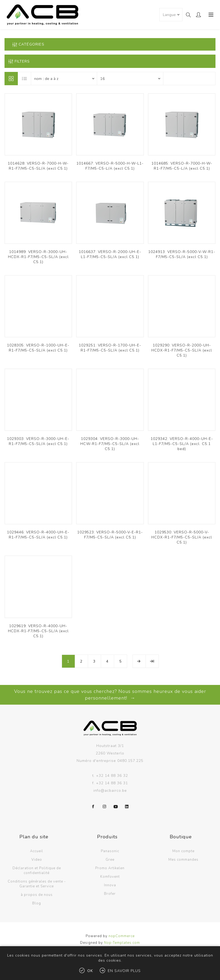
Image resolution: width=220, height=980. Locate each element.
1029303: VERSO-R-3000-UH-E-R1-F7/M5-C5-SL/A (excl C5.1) (38, 441)
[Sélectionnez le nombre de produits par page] (130, 79)
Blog (37, 903)
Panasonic (110, 851)
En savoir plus (124, 971)
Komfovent (110, 877)
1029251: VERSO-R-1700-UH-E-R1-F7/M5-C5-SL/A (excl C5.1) (110, 348)
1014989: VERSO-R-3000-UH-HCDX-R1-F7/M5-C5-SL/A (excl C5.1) (38, 257)
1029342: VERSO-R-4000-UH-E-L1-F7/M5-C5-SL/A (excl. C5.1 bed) (182, 444)
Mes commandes (183, 860)
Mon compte (183, 851)
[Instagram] (105, 807)
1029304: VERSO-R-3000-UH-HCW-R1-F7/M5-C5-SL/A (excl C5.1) (110, 444)
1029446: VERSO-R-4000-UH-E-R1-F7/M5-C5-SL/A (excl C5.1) (38, 535)
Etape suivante (139, 661)
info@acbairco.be (110, 791)
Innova (110, 885)
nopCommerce (122, 936)
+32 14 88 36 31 (112, 783)
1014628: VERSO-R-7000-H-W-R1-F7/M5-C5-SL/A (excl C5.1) (38, 166)
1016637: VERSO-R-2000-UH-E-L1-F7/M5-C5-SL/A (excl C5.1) (110, 254)
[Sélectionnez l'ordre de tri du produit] (64, 79)
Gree (110, 860)
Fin (152, 661)
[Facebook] (93, 807)
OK (90, 971)
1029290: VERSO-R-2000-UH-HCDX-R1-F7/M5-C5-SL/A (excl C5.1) (182, 350)
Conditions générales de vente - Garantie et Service (37, 884)
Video (37, 860)
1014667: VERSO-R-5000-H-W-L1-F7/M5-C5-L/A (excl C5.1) (110, 166)
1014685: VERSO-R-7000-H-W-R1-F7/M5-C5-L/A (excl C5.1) (182, 166)
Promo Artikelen (110, 868)
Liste (25, 79)
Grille (11, 79)
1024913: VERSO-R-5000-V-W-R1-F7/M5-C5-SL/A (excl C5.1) (182, 254)
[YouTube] (116, 807)
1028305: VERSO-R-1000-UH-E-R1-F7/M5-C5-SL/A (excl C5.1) (38, 348)
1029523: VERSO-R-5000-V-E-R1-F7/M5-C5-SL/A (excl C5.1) (110, 535)
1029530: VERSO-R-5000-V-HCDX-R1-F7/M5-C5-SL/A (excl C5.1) (182, 537)
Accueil (37, 851)
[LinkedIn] (127, 807)
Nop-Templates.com (122, 943)
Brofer (110, 894)
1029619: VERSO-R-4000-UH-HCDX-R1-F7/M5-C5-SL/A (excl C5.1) (38, 631)
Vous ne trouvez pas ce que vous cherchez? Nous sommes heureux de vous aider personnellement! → (110, 695)
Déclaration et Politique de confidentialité (37, 871)
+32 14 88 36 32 (112, 776)
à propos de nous (37, 895)
